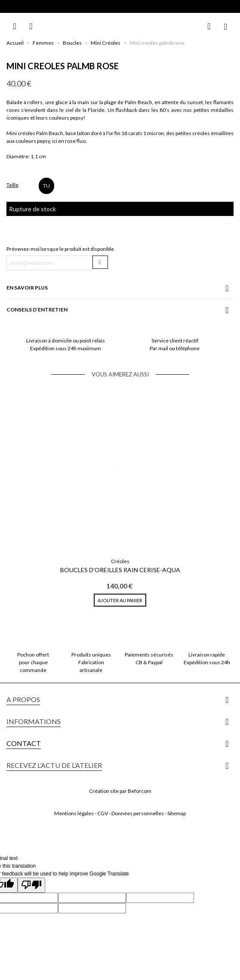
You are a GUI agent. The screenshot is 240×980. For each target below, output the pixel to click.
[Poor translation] (31, 885)
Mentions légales (74, 813)
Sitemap (177, 813)
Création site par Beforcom (120, 791)
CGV (103, 813)
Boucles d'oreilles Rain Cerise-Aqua (120, 570)
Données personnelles (138, 813)
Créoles (120, 561)
